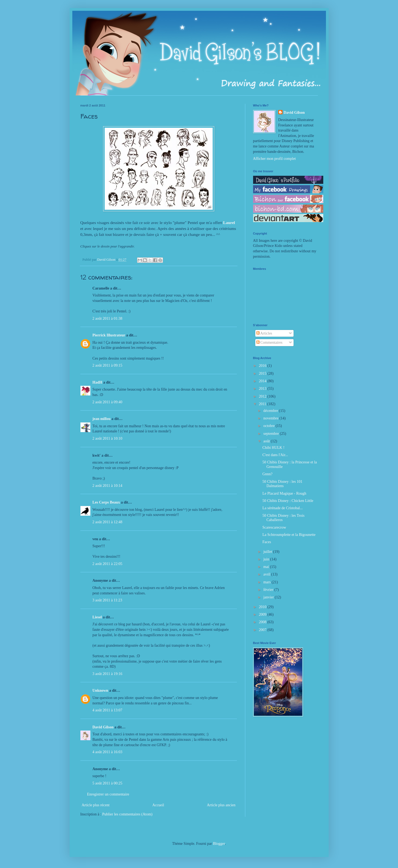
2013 (263, 389)
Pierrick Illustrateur (109, 335)
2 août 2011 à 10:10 (108, 438)
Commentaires (269, 342)
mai (267, 567)
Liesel (97, 617)
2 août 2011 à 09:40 (108, 402)
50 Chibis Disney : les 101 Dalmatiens (282, 484)
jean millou (102, 419)
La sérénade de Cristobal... (282, 508)
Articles (264, 333)
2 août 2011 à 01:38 (108, 318)
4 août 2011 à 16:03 (108, 752)
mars (268, 582)
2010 (263, 607)
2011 (263, 404)
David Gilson (103, 727)
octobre (269, 426)
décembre (271, 411)
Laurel (229, 223)
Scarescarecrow (274, 527)
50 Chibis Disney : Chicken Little (288, 501)
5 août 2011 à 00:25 (108, 783)
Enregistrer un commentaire (108, 794)
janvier (269, 597)
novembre (271, 418)
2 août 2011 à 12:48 (108, 522)
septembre (272, 434)
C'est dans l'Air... (275, 455)
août (267, 441)
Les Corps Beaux (106, 502)
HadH (98, 382)
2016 (263, 366)
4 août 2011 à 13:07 (108, 710)
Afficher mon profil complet (275, 159)
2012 (263, 396)
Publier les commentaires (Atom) (127, 814)
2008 (263, 622)
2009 (263, 614)
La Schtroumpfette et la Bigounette (289, 535)
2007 (263, 630)
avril (267, 574)
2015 (263, 373)
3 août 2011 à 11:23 (107, 600)
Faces (267, 542)
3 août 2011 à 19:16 (108, 674)
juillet (268, 552)
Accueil (158, 805)
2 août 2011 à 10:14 (108, 486)
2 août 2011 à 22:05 (108, 564)
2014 (263, 381)
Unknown (100, 690)
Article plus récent (96, 805)
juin (267, 559)
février (269, 590)
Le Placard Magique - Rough (284, 493)
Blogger (219, 844)
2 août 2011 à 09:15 (108, 365)
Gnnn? (267, 474)
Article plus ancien (221, 805)
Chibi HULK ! (273, 448)
